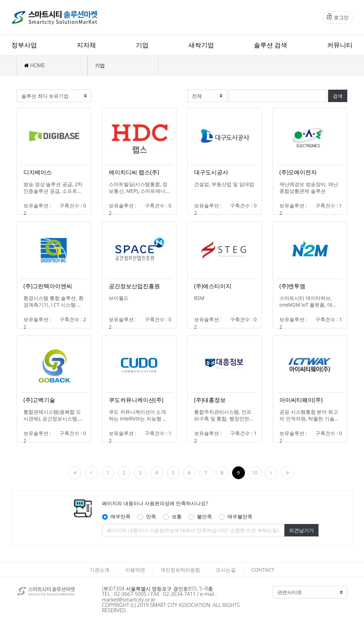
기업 (142, 45)
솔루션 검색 (271, 45)
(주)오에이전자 (298, 172)
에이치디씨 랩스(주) (134, 172)
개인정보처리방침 (180, 570)
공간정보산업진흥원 (134, 286)
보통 (177, 516)
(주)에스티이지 (213, 286)
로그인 (338, 17)
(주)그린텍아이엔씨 (48, 286)
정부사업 (24, 45)
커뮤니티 (340, 45)
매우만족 (121, 516)
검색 (338, 96)
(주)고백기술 (39, 400)
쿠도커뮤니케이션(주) (136, 400)
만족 (151, 516)
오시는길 (226, 570)
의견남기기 (301, 530)
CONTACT (263, 570)
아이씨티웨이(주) (301, 400)
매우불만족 (240, 516)
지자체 (86, 45)
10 (255, 473)
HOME (34, 65)
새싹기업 (201, 45)
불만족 (204, 516)
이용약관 (135, 570)
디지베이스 (38, 172)
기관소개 (100, 570)
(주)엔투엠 (292, 286)
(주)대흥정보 (210, 400)
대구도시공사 (211, 172)
